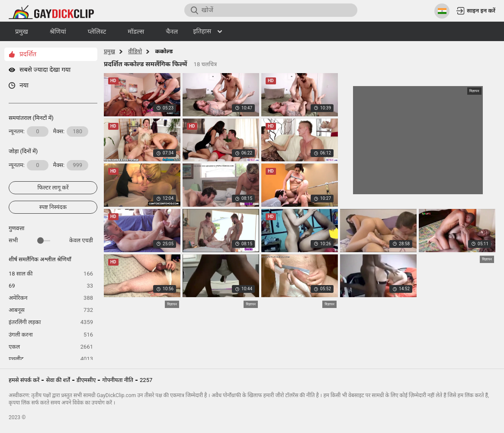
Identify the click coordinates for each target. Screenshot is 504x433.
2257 (146, 380)
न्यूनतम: (29, 132)
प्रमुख (109, 51)
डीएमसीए (86, 380)
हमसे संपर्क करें (24, 380)
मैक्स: (71, 132)
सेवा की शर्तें (58, 380)
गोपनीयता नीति (118, 380)
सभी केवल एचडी (51, 240)
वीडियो (135, 51)
